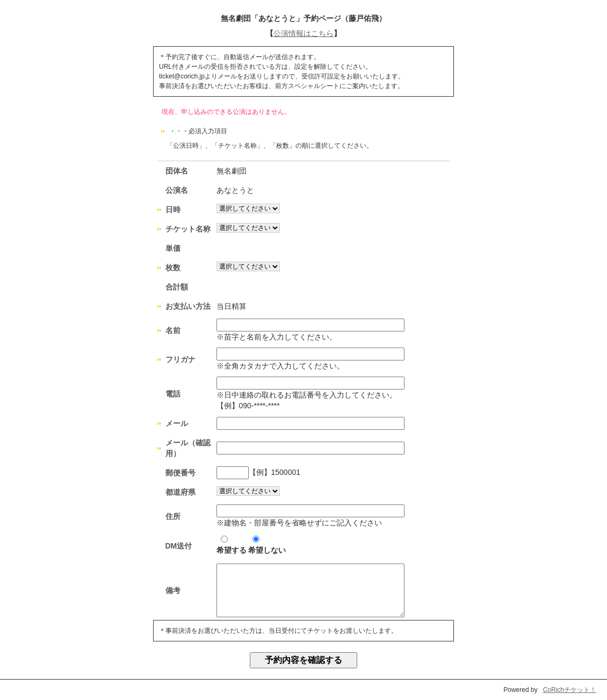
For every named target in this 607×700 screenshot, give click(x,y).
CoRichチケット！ (570, 690)
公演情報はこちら (303, 33)
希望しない (267, 545)
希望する (232, 545)
